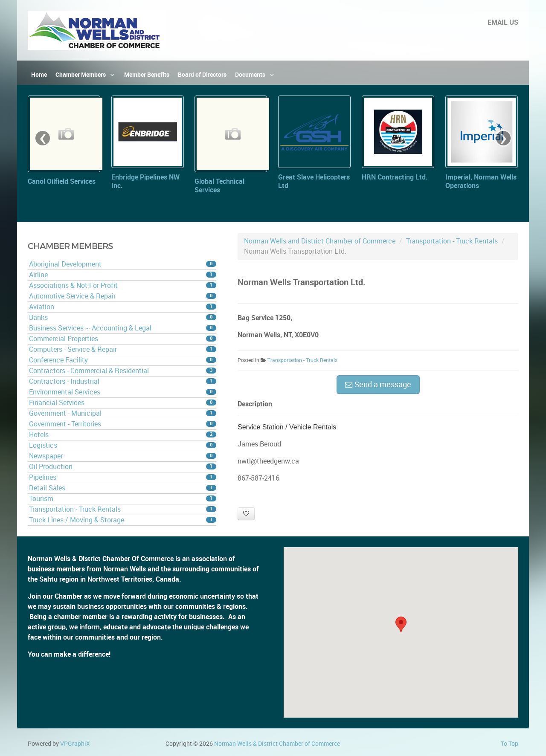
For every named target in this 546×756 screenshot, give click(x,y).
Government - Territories (123, 424)
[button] (401, 624)
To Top (510, 744)
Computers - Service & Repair (123, 349)
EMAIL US (503, 22)
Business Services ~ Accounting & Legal (123, 328)
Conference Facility (123, 360)
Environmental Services (123, 392)
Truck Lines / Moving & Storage (123, 520)
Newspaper (123, 456)
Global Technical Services (219, 186)
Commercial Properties (123, 339)
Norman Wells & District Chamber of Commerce (277, 744)
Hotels (123, 435)
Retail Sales (123, 488)
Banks (123, 317)
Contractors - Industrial (123, 381)
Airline (123, 275)
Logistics (123, 445)
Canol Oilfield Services (62, 181)
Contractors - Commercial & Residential (123, 371)
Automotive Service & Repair (123, 296)
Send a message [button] (378, 385)
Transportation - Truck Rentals (123, 509)
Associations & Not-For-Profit (123, 285)
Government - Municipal (123, 413)
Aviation (123, 307)
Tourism (123, 499)
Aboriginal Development (123, 264)
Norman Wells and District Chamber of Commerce (320, 241)
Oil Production (123, 467)
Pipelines (123, 477)
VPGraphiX (75, 744)
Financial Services (123, 403)
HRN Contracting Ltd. (395, 177)
